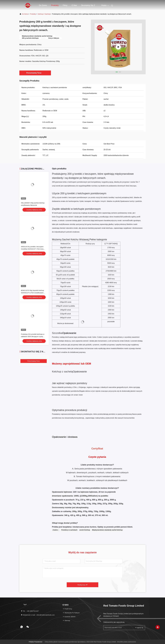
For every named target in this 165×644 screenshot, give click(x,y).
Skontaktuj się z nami (88, 6)
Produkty (55, 5)
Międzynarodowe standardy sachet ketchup (107, 530)
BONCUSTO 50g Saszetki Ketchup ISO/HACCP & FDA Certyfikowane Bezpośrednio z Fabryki (32, 293)
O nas (74, 5)
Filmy (65, 5)
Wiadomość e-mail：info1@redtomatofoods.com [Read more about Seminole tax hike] (38, 615)
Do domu (43, 5)
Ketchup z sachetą (44, 14)
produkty (33, 14)
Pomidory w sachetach (69, 530)
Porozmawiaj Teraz (35, 73)
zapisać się (139, 628)
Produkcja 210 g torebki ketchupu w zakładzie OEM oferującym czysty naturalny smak (33, 337)
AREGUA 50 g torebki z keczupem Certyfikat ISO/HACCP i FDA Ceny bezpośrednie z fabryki (32, 249)
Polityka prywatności (35, 642)
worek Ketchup (85, 530)
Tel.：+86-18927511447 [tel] (30, 611)
